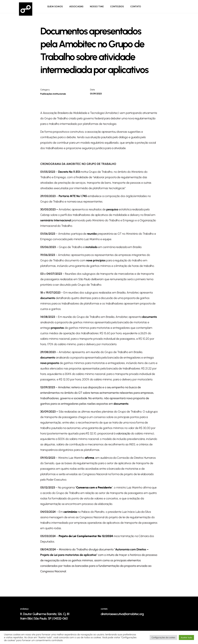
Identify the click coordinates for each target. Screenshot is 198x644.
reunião (92, 234)
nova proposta (50, 363)
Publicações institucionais (53, 94)
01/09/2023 (96, 94)
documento (48, 298)
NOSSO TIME (97, 7)
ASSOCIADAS (76, 7)
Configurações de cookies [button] (163, 637)
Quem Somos (55, 7)
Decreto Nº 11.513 (69, 172)
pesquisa (112, 209)
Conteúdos (117, 7)
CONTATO (136, 7)
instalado (91, 247)
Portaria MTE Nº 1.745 (73, 196)
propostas (57, 328)
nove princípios (96, 260)
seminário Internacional (56, 220)
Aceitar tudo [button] (186, 637)
